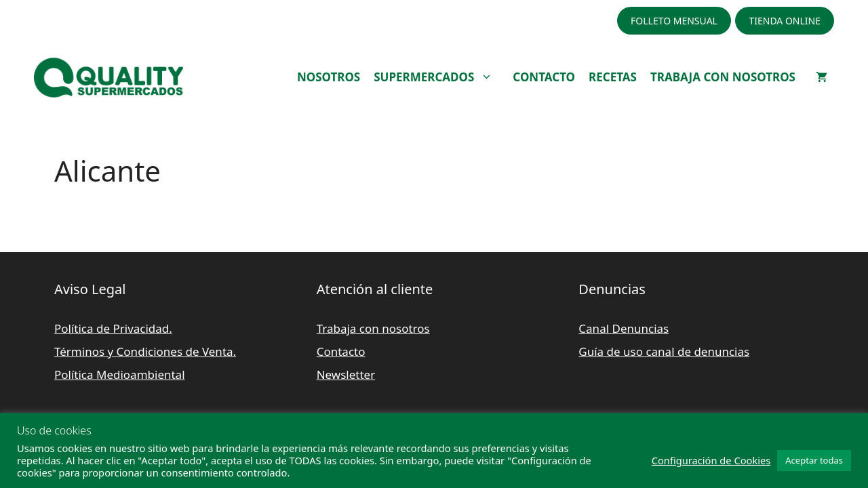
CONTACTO (544, 77)
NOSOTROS (329, 77)
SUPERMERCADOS (440, 77)
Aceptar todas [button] (814, 460)
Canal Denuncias (624, 328)
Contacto (341, 351)
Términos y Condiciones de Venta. (145, 351)
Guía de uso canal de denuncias (664, 351)
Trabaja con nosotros (373, 328)
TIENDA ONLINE (785, 21)
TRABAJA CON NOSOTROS (723, 77)
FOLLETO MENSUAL (674, 21)
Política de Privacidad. (113, 328)
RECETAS (613, 77)
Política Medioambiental (120, 374)
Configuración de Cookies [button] (711, 460)
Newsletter (346, 374)
